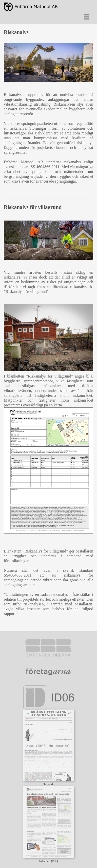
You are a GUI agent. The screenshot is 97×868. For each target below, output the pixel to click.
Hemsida (48, 784)
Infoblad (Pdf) (48, 861)
